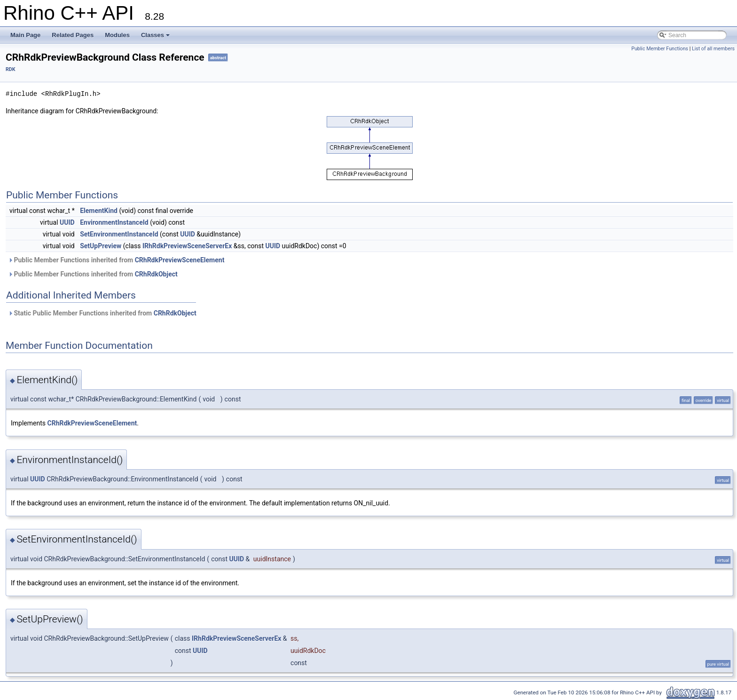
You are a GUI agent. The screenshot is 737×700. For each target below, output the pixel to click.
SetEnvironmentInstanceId (119, 234)
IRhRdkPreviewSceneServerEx (187, 246)
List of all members (713, 49)
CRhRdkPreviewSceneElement (180, 260)
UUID (67, 222)
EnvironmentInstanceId (114, 222)
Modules (117, 35)
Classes (155, 35)
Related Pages (73, 35)
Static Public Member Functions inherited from (102, 313)
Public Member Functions (660, 49)
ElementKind (99, 211)
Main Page (25, 35)
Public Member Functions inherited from (116, 260)
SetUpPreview (101, 246)
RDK (11, 69)
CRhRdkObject (156, 274)
